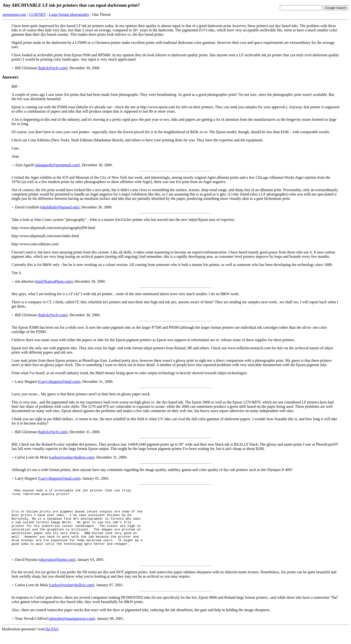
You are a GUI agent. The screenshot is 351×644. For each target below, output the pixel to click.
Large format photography (69, 14)
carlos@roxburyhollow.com (72, 457)
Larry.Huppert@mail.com (59, 382)
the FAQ (52, 640)
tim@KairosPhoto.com (54, 281)
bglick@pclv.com (53, 68)
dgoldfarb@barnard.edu (60, 207)
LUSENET (38, 14)
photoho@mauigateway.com (72, 629)
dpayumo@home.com (57, 570)
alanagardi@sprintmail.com (57, 165)
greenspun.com (14, 14)
